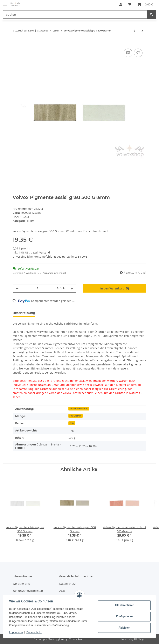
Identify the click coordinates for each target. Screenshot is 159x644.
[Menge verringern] (17, 288)
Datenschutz (67, 584)
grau (72, 423)
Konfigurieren (124, 616)
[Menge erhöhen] (72, 288)
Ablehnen (124, 628)
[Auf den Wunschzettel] (138, 53)
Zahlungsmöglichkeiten (28, 591)
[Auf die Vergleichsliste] (128, 53)
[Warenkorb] (145, 4)
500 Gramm (75, 416)
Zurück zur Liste (24, 31)
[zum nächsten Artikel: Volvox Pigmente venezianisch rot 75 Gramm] (142, 31)
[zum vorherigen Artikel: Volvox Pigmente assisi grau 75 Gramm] (134, 31)
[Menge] (38, 288)
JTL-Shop (139, 639)
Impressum (16, 632)
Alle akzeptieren (124, 605)
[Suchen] (75, 14)
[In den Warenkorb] (16, 43)
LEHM (31, 221)
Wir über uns (21, 584)
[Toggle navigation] (5, 2)
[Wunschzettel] (130, 4)
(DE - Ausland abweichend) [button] (51, 273)
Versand (45, 252)
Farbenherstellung (79, 409)
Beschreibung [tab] (24, 313)
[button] (121, 4)
